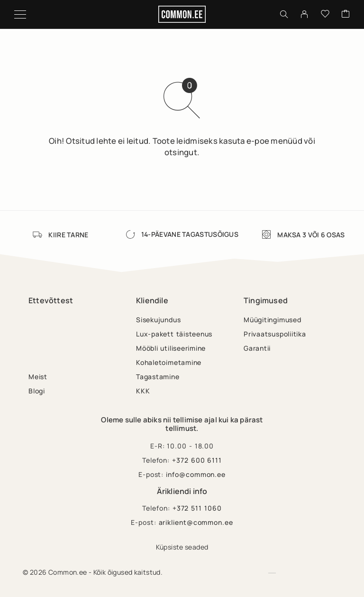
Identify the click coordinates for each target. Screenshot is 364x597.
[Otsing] (284, 14)
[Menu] (20, 14)
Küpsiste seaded (182, 547)
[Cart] (346, 14)
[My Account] (304, 14)
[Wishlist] (325, 14)
